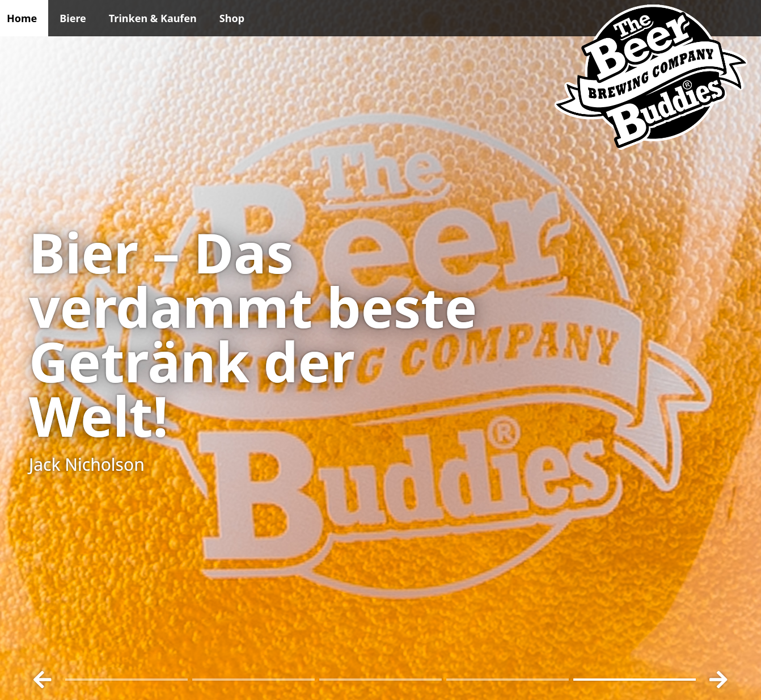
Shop (232, 18)
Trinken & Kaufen (153, 18)
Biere (73, 18)
